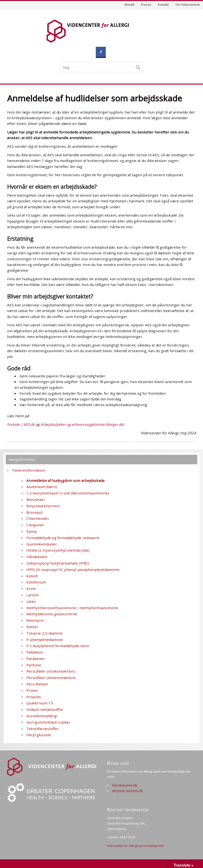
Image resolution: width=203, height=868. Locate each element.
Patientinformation (29, 470)
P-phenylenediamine (45, 640)
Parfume (34, 665)
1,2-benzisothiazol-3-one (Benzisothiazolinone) (68, 493)
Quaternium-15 (40, 703)
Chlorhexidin (38, 518)
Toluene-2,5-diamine (44, 633)
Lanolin (33, 595)
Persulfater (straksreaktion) (51, 671)
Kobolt (32, 576)
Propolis (34, 697)
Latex (31, 601)
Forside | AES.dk (21, 424)
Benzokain (36, 499)
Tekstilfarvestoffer (43, 729)
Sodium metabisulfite (45, 709)
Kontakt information (128, 809)
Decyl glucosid (39, 735)
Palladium (35, 652)
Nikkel (32, 627)
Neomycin (35, 620)
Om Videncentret (188, 5)
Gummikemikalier (42, 544)
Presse (146, 5)
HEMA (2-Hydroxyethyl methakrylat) (58, 550)
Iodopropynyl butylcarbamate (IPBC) (58, 563)
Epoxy (32, 531)
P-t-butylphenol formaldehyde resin (58, 646)
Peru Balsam (37, 684)
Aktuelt (129, 5)
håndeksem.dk (125, 785)
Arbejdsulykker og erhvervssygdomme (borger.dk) (82, 424)
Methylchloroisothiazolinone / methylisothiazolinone (72, 608)
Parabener (36, 659)
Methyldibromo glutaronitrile (52, 614)
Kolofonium (36, 582)
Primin (32, 690)
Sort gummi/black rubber (48, 722)
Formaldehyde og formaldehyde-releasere (63, 538)
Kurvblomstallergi (42, 716)
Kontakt (163, 5)
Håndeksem (37, 557)
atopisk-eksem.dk (127, 791)
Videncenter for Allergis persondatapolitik (135, 846)
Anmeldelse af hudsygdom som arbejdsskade (65, 480)
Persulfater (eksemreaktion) (51, 678)
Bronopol (34, 512)
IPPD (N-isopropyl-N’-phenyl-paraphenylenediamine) (73, 569)
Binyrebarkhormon (43, 506)
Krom (31, 588)
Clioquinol (35, 525)
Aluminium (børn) (42, 487)
